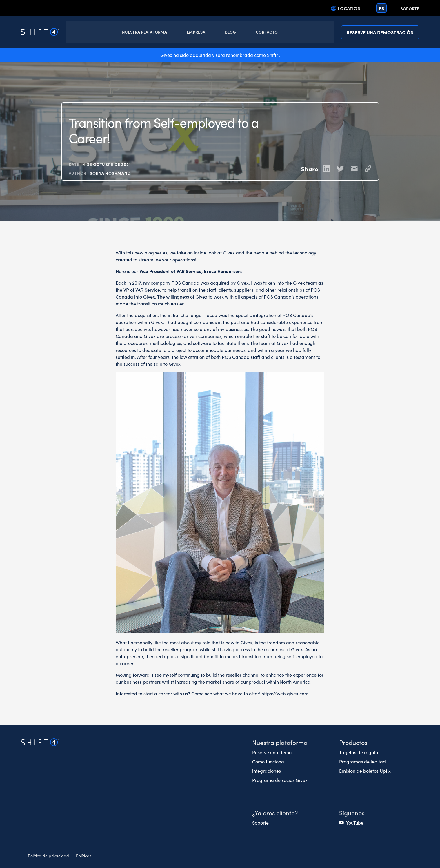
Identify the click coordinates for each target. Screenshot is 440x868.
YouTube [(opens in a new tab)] (355, 822)
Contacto (267, 32)
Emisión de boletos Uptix (365, 771)
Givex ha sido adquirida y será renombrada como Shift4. (220, 55)
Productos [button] (353, 742)
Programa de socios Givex (280, 780)
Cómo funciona (268, 761)
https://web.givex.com (285, 693)
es (381, 8)
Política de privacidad (48, 856)
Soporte (410, 8)
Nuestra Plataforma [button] (144, 32)
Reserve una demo (272, 752)
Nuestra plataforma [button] (280, 742)
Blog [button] (230, 32)
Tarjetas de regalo (359, 752)
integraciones (267, 771)
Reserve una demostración (380, 32)
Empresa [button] (196, 32)
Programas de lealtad (362, 761)
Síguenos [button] (352, 813)
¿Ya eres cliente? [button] (275, 813)
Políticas (84, 856)
